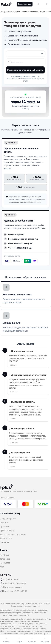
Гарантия (4, 523)
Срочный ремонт (8, 531)
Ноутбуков (5, 555)
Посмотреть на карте (13, 587)
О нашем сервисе (8, 519)
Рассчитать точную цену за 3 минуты (26, 70)
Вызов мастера (25, 4)
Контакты (4, 542)
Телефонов (5, 559)
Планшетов (5, 563)
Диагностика (6, 538)
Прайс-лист (5, 527)
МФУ (2, 567)
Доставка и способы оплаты (13, 534)
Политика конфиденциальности (26, 606)
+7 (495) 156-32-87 (11, 579)
